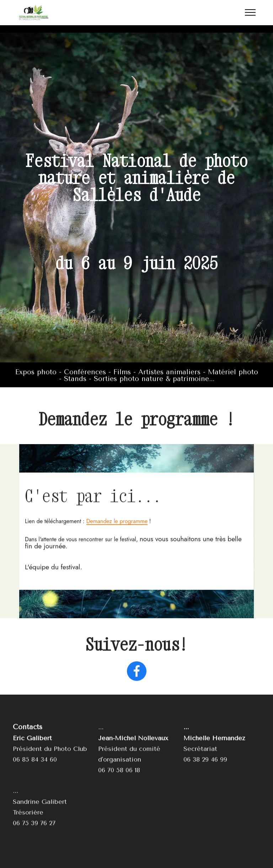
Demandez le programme (117, 548)
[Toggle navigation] (250, 12)
